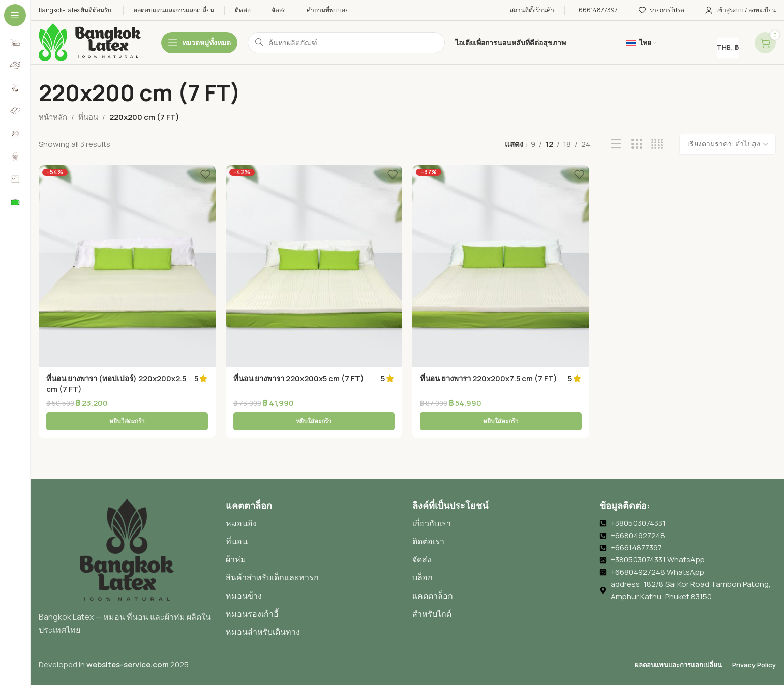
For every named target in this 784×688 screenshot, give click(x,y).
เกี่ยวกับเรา (432, 501)
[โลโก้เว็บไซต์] (90, 42)
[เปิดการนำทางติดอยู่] (199, 43)
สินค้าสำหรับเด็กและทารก (272, 555)
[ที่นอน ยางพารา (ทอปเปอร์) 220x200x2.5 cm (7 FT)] (127, 266)
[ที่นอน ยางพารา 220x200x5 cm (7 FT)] (314, 266)
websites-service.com (128, 642)
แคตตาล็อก (433, 573)
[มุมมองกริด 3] (637, 144)
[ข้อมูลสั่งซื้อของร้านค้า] (728, 144)
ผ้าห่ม (236, 537)
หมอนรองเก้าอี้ (252, 591)
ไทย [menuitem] (538, 676)
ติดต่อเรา (428, 519)
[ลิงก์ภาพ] (127, 527)
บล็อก (423, 555)
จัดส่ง (422, 537)
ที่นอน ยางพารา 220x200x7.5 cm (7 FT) (489, 378)
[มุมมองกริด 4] (657, 144)
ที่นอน (88, 117)
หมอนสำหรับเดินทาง (263, 609)
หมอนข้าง (244, 573)
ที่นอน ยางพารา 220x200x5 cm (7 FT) (299, 378)
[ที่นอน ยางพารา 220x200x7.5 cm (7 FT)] (501, 266)
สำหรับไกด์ (432, 591)
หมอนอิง (241, 501)
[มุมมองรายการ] (616, 144)
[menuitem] (311, 676)
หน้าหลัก (53, 117)
